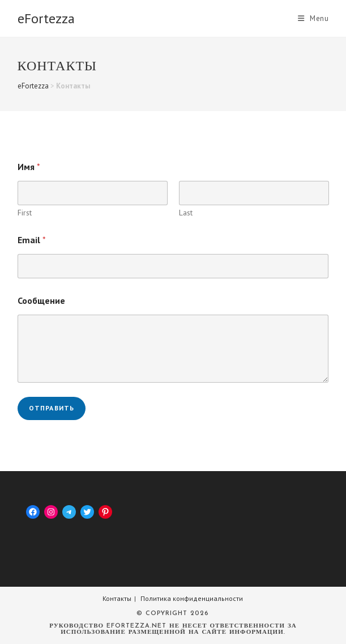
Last (185, 213)
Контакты (117, 598)
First (25, 213)
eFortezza (46, 18)
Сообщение (41, 301)
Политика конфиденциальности (192, 598)
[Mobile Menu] (313, 18)
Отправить (52, 408)
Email (32, 240)
